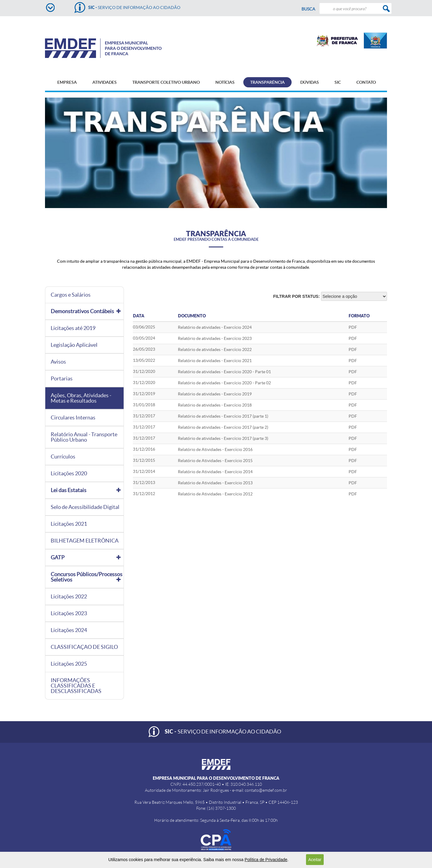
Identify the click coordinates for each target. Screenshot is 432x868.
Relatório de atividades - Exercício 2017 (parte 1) (223, 416)
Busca (308, 9)
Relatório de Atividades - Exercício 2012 (215, 494)
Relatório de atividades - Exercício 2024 (215, 327)
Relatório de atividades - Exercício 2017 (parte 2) (223, 427)
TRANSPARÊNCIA (267, 82)
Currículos (63, 457)
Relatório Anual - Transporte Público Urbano (84, 437)
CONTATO (366, 82)
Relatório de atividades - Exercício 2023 (215, 338)
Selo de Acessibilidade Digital (85, 507)
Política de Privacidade (266, 860)
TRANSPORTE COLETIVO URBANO (166, 82)
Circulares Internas (73, 418)
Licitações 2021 (69, 524)
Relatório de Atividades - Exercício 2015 (215, 461)
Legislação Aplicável (74, 345)
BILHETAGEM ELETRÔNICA (85, 541)
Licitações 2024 (69, 630)
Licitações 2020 (69, 473)
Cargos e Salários (71, 295)
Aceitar (315, 860)
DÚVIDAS (310, 82)
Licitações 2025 (69, 664)
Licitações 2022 (69, 597)
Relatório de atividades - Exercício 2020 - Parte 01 (224, 372)
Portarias (62, 379)
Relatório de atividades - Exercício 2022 (215, 349)
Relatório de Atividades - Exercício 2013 (215, 483)
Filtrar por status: (297, 296)
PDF (353, 338)
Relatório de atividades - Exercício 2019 (215, 394)
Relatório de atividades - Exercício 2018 (215, 405)
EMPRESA (67, 82)
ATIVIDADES (105, 82)
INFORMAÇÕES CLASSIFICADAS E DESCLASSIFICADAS (76, 686)
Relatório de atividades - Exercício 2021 (215, 361)
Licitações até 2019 (73, 328)
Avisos (58, 362)
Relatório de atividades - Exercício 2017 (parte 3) (223, 438)
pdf (353, 327)
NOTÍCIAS (225, 82)
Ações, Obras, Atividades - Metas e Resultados (81, 398)
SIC (338, 82)
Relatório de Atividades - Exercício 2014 (215, 472)
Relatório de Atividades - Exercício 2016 (215, 449)
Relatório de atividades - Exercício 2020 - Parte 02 (224, 383)
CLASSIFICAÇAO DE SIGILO (84, 647)
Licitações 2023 (69, 613)
